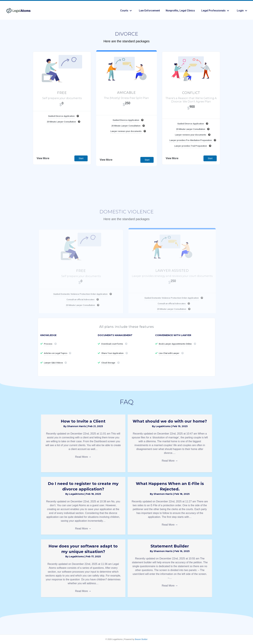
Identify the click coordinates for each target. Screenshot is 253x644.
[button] (131, 11)
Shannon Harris (77, 426)
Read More (83, 457)
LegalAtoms (163, 426)
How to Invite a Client (83, 421)
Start (81, 167)
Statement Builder (170, 546)
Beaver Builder (141, 639)
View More (43, 167)
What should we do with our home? (170, 421)
